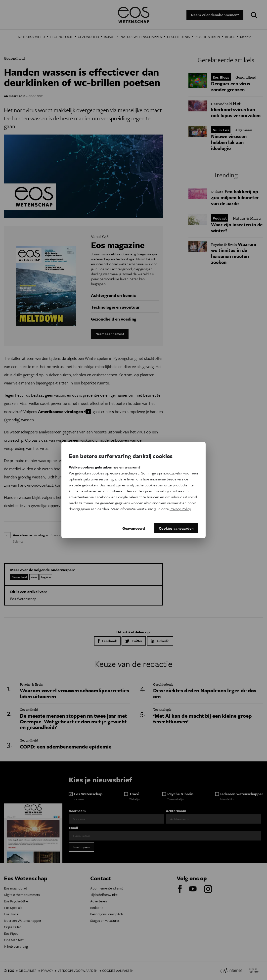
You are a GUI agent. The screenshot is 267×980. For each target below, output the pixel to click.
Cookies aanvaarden (176, 528)
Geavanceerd (134, 528)
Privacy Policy (180, 509)
